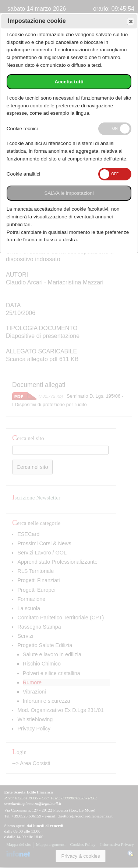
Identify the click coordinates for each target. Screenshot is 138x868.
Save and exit (130, 22)
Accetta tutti (69, 82)
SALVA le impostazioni (69, 193)
